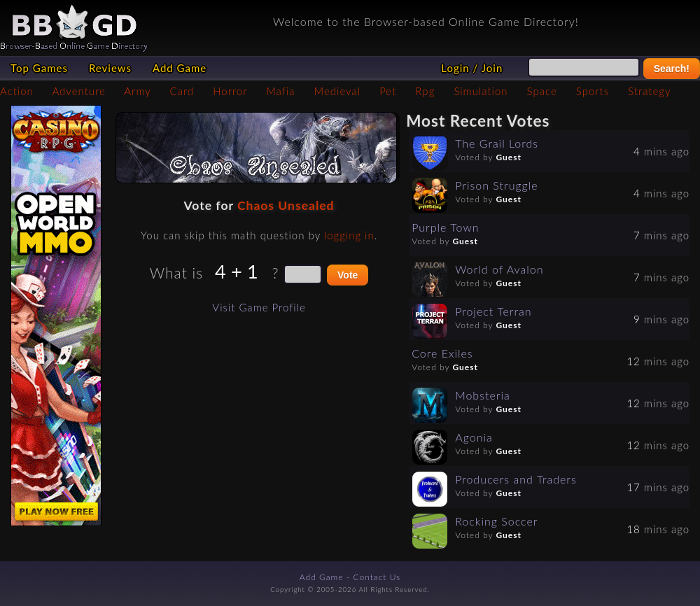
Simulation (481, 91)
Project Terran (493, 311)
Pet (388, 91)
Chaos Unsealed (286, 205)
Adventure (78, 91)
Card (182, 91)
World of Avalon (499, 269)
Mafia (280, 91)
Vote (348, 275)
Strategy (649, 91)
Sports (593, 91)
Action (17, 91)
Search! (672, 69)
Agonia (474, 437)
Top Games (39, 68)
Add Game (180, 68)
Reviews (110, 68)
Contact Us (377, 577)
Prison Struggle (496, 185)
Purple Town (445, 227)
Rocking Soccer (496, 521)
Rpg (425, 91)
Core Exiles (442, 353)
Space (542, 91)
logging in (349, 235)
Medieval (337, 91)
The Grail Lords (497, 143)
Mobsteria (483, 395)
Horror (230, 91)
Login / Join (472, 68)
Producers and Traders (516, 479)
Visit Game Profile (259, 307)
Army (137, 91)
